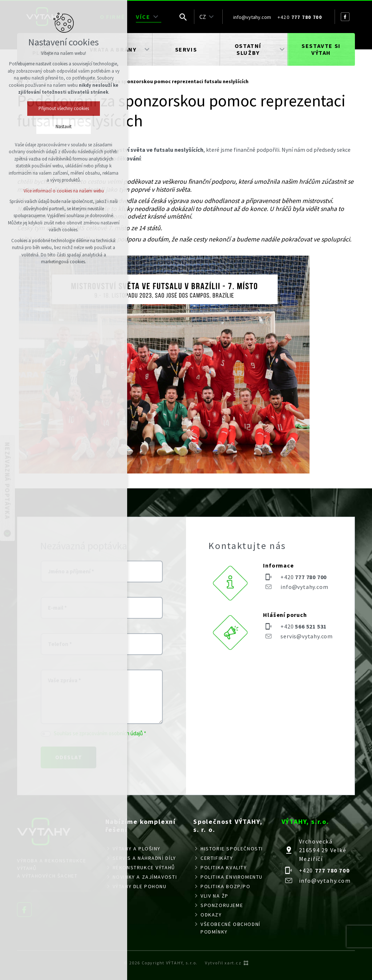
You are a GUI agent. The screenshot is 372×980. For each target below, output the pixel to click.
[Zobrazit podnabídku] (156, 17)
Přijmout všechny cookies (64, 108)
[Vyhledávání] (183, 17)
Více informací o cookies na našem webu (64, 191)
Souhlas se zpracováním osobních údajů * (100, 733)
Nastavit (64, 127)
